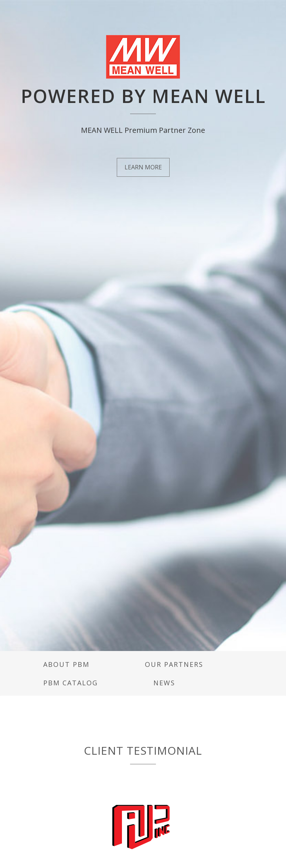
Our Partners (174, 664)
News (164, 683)
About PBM (66, 664)
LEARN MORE (143, 167)
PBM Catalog (71, 683)
